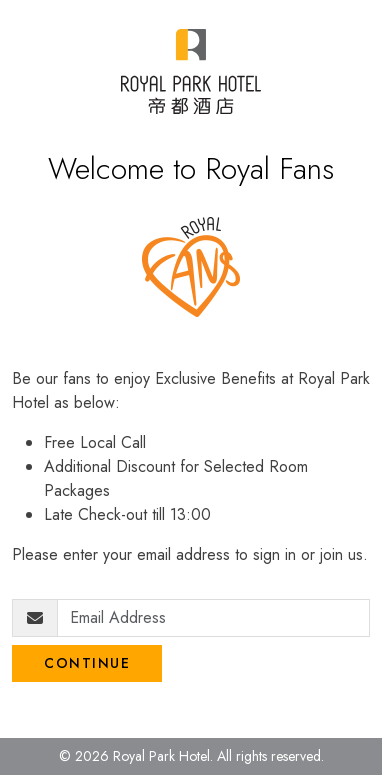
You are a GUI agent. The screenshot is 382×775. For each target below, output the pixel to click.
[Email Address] (213, 618)
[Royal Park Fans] (190, 71)
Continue (87, 663)
